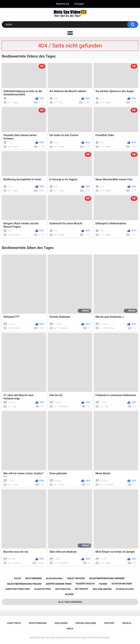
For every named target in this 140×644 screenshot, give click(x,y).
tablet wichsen (76, 578)
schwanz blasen (125, 589)
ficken (103, 584)
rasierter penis (43, 589)
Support (109, 623)
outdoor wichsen (122, 584)
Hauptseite (14, 623)
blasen (69, 594)
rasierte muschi (85, 584)
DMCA (70, 629)
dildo (18, 578)
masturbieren (34, 578)
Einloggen (79, 4)
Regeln (127, 623)
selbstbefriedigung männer (107, 578)
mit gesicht (82, 589)
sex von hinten (102, 589)
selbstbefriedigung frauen (24, 584)
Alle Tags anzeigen (70, 602)
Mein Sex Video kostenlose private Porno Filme (63, 638)
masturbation (63, 589)
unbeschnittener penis (18, 589)
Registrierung (62, 4)
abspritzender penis (59, 584)
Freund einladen (86, 623)
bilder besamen (54, 579)
